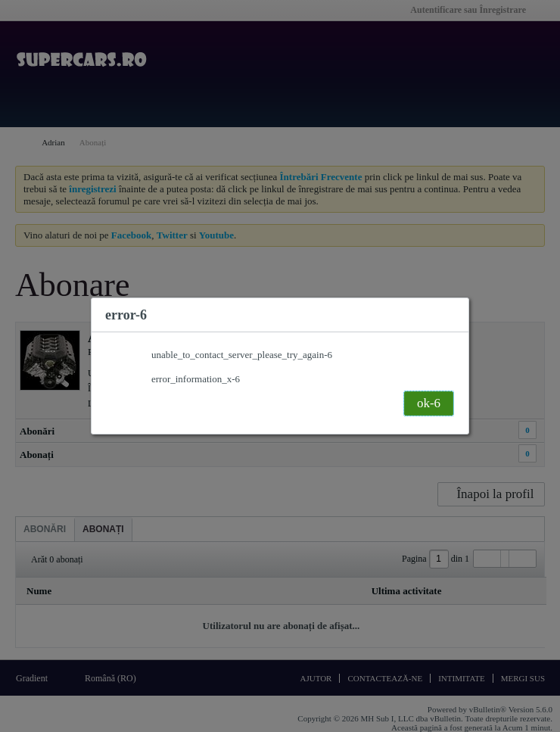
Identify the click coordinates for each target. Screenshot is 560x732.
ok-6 (429, 403)
